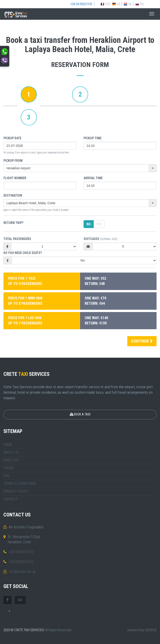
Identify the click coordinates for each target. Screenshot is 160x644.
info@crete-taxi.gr (22, 572)
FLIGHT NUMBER (15, 178)
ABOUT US (11, 452)
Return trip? (13, 223)
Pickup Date (12, 138)
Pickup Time (93, 138)
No (89, 224)
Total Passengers (17, 239)
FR (105, 4)
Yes (99, 224)
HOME (8, 445)
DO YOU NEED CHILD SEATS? (23, 253)
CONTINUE (142, 341)
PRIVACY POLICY (16, 491)
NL (128, 4)
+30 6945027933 (21, 562)
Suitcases (101, 239)
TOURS (9, 468)
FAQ (6, 476)
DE (116, 4)
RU (140, 4)
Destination (13, 195)
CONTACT (11, 499)
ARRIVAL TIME (93, 178)
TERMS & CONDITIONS (20, 484)
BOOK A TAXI (80, 414)
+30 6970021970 (21, 552)
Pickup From (13, 161)
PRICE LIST (12, 460)
